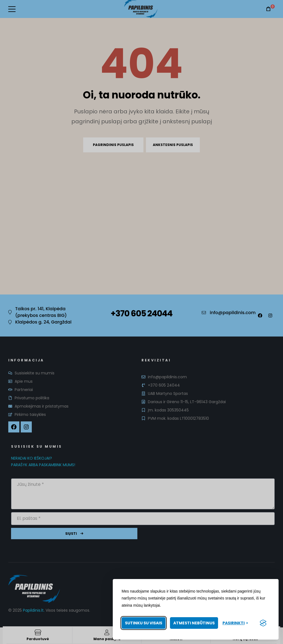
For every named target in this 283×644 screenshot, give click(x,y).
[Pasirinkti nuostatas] (235, 623)
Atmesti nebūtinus (194, 623)
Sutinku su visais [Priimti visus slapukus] (144, 623)
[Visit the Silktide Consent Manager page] (263, 623)
